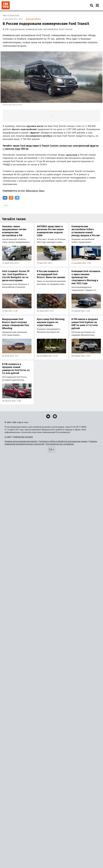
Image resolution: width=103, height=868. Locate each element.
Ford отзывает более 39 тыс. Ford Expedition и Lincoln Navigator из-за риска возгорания (16, 276)
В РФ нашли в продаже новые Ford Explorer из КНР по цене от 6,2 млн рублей (85, 324)
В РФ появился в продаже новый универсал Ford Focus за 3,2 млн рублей (16, 369)
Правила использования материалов (21, 441)
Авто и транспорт (11, 15)
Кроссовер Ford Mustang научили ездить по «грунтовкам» (51, 322)
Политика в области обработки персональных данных (63, 441)
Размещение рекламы (23, 437)
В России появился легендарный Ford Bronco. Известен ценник (51, 274)
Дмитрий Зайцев (33, 19)
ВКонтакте (32, 191)
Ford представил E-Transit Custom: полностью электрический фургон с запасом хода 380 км (51, 147)
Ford (6, 206)
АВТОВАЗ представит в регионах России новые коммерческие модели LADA (50, 231)
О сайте (8, 437)
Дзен (42, 191)
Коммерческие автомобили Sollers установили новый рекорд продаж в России (86, 231)
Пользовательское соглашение (60, 444)
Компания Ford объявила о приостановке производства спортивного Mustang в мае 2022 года (86, 277)
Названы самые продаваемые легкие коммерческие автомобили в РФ (14, 231)
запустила (72, 155)
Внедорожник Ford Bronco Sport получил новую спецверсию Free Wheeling (16, 324)
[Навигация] (97, 5)
